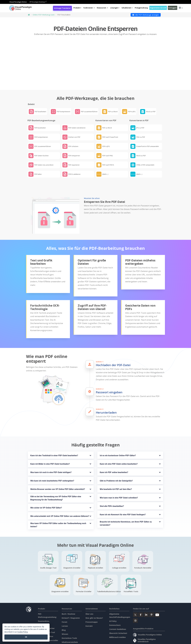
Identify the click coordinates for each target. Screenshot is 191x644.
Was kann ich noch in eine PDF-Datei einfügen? (51, 456)
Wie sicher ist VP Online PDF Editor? (46, 492)
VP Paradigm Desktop (38, 2)
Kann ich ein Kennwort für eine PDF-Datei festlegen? (123, 498)
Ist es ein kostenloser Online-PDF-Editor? (118, 439)
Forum (64, 606)
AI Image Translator (62, 8)
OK (26, 637)
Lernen (65, 610)
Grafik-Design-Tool (46, 616)
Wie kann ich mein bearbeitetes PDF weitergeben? (52, 465)
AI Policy (113, 605)
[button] (89, 8)
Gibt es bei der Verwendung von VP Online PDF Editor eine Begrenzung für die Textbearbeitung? (56, 482)
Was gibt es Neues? (94, 602)
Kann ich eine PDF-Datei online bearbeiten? (119, 448)
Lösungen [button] (115, 8)
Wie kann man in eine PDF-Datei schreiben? (119, 482)
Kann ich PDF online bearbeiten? (114, 456)
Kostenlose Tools (69, 622)
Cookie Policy (23, 632)
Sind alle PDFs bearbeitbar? (112, 490)
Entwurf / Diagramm (71, 602)
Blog (64, 614)
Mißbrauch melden (117, 621)
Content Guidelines (118, 613)
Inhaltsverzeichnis (70, 626)
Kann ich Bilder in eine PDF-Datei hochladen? (50, 448)
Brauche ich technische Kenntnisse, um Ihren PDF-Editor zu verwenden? (126, 507)
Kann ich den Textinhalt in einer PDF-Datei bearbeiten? (54, 439)
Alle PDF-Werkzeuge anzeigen (146, 15)
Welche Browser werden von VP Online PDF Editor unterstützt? (58, 473)
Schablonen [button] (127, 8)
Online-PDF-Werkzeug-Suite (44, 15)
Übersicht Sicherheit (118, 617)
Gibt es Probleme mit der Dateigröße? (116, 465)
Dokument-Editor (46, 620)
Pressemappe (92, 606)
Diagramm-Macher (46, 612)
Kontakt (89, 610)
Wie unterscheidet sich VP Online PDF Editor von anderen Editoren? (60, 500)
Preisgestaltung (141, 8)
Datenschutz (115, 609)
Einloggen (172, 8)
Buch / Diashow (68, 598)
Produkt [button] (77, 8)
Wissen (65, 618)
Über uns (89, 598)
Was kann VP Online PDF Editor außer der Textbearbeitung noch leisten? (58, 509)
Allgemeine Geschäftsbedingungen (79, 640)
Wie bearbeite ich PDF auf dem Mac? (116, 473)
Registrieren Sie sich (158, 8)
